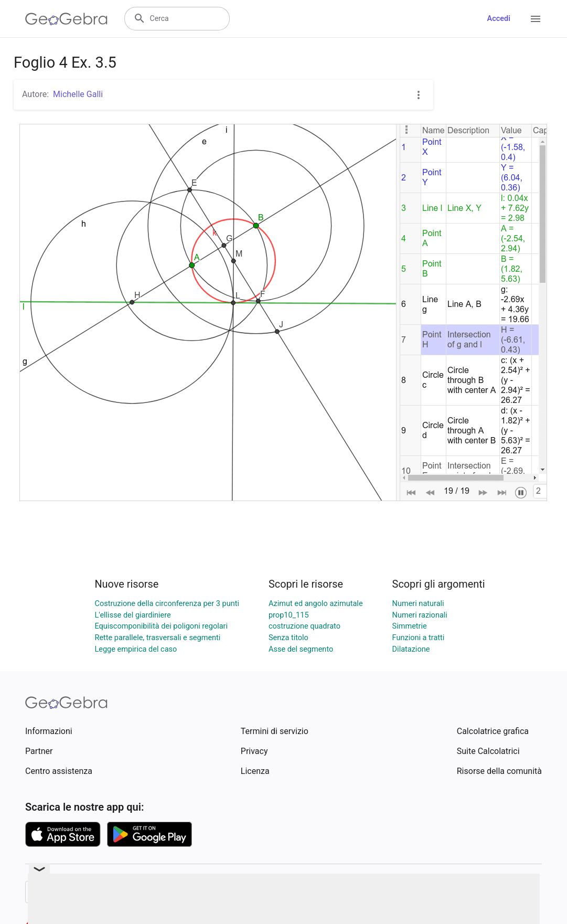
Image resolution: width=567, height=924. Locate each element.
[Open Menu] (536, 19)
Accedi (499, 19)
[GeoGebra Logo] (66, 19)
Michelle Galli (78, 94)
